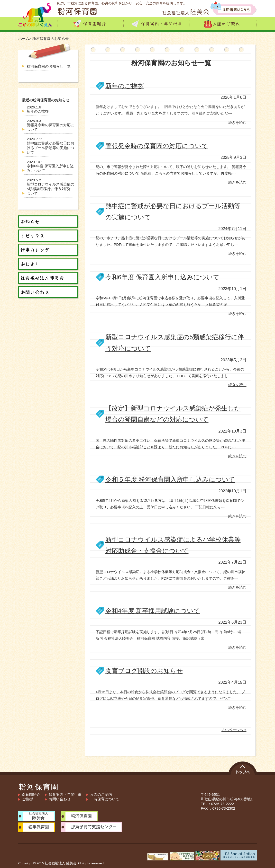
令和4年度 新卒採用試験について (153, 611)
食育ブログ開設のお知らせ (144, 671)
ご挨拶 (27, 799)
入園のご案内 (101, 794)
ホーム (24, 39)
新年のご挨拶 (125, 86)
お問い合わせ (60, 799)
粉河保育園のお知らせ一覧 (49, 66)
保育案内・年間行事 (65, 794)
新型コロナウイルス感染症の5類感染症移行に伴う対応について (50, 187)
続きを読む (237, 122)
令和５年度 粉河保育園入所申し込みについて (170, 479)
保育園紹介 (31, 794)
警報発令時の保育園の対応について (157, 146)
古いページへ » (234, 730)
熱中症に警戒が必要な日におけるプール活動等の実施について (50, 146)
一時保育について (105, 799)
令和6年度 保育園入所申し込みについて (162, 277)
